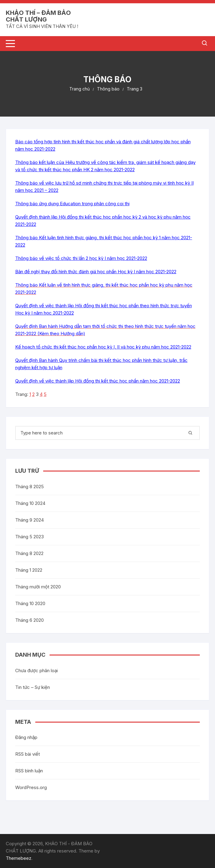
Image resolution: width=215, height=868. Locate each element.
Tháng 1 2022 (29, 570)
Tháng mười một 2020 (38, 587)
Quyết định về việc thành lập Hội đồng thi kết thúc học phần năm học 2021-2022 (98, 381)
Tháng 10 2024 (30, 503)
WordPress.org (31, 787)
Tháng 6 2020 (29, 620)
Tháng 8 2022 (29, 553)
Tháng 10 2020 (30, 603)
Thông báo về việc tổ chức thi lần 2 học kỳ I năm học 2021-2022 (81, 258)
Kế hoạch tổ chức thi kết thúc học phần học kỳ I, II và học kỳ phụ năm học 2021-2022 (103, 347)
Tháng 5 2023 (29, 537)
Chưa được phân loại (36, 671)
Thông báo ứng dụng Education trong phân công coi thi (72, 204)
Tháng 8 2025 (29, 487)
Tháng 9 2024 (29, 520)
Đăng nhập (26, 737)
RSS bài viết (28, 754)
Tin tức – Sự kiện (33, 687)
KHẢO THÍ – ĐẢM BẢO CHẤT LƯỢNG (38, 16)
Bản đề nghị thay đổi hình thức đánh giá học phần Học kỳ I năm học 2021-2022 (96, 272)
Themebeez (19, 858)
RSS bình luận (29, 771)
